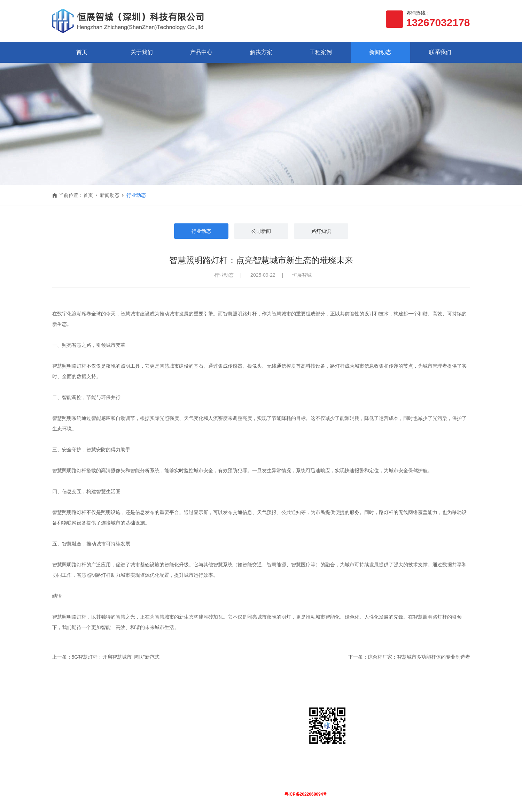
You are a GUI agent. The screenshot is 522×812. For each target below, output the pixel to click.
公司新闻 (261, 231)
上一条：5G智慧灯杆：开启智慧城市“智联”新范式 (106, 657)
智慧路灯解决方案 (158, 730)
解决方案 (261, 52)
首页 (82, 52)
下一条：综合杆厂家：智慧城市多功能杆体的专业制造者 (409, 657)
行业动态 (136, 195)
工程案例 (321, 52)
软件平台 (105, 741)
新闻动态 (380, 52)
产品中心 (201, 52)
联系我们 (440, 52)
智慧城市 (148, 741)
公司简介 (62, 730)
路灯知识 (321, 231)
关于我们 (142, 52)
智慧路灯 (105, 730)
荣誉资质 (62, 741)
